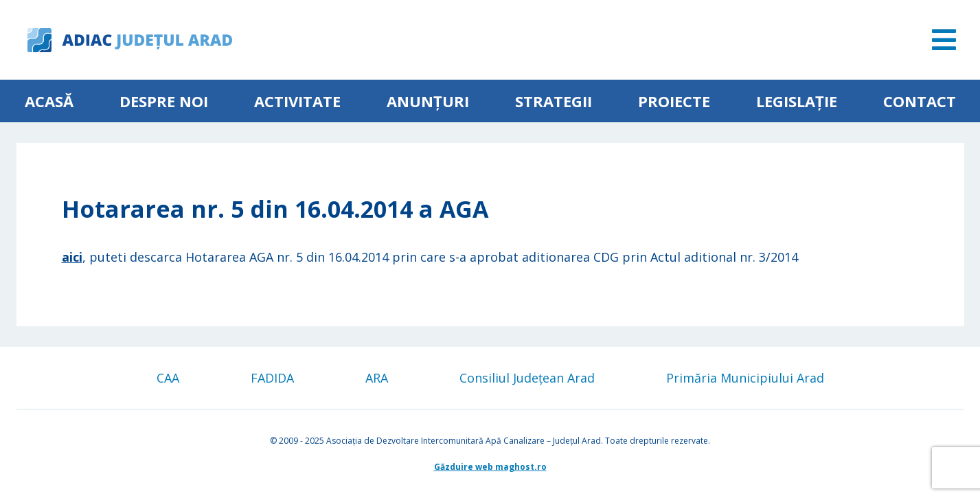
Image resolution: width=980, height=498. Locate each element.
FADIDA (272, 378)
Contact (920, 101)
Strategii (554, 101)
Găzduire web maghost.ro (490, 467)
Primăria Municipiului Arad (745, 378)
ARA (377, 378)
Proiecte (674, 101)
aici (72, 257)
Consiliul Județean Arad (527, 378)
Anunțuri (428, 101)
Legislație (797, 101)
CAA (168, 378)
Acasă (49, 101)
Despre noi (164, 101)
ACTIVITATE (297, 101)
